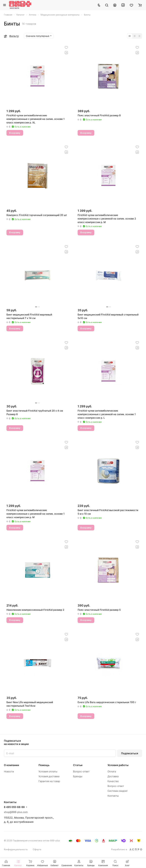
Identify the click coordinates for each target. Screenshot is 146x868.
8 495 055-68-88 (14, 807)
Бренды (78, 776)
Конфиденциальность (16, 849)
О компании (11, 765)
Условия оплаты (48, 771)
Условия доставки (49, 776)
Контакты (113, 796)
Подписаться (130, 753)
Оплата (112, 771)
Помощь (44, 765)
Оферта (37, 849)
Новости (9, 771)
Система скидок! (117, 791)
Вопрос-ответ (81, 771)
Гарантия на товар (49, 781)
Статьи (78, 765)
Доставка (113, 776)
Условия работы (118, 765)
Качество (113, 781)
